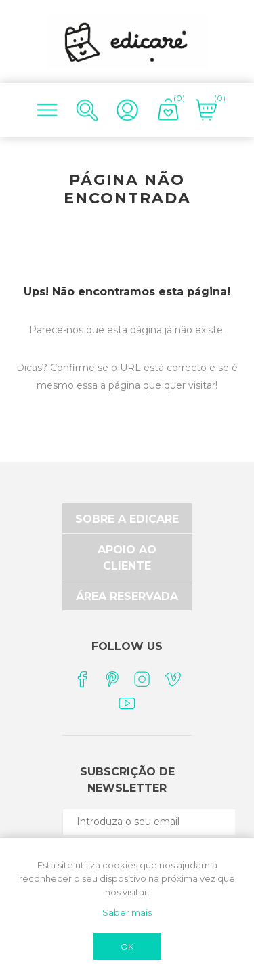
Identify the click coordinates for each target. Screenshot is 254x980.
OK (127, 946)
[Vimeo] (173, 679)
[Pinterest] (112, 679)
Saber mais (127, 912)
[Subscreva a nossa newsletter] (158, 822)
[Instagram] (143, 679)
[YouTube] (127, 703)
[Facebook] (82, 679)
